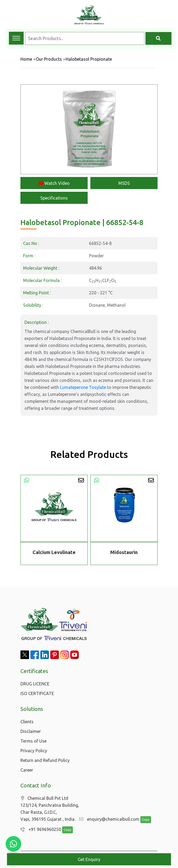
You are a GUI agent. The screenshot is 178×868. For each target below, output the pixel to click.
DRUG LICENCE (35, 684)
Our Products (49, 59)
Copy (143, 820)
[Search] (159, 38)
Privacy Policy (34, 751)
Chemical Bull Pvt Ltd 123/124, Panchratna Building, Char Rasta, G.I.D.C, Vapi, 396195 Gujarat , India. (50, 809)
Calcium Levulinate (54, 552)
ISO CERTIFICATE (37, 693)
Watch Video (54, 183)
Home (26, 59)
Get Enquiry (89, 859)
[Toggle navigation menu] (16, 38)
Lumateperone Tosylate (83, 387)
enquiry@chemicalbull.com (108, 819)
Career (27, 770)
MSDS (124, 183)
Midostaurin (124, 552)
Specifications (54, 198)
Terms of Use (33, 741)
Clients (27, 722)
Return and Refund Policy (45, 760)
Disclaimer (31, 731)
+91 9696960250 (39, 830)
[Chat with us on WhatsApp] (13, 844)
